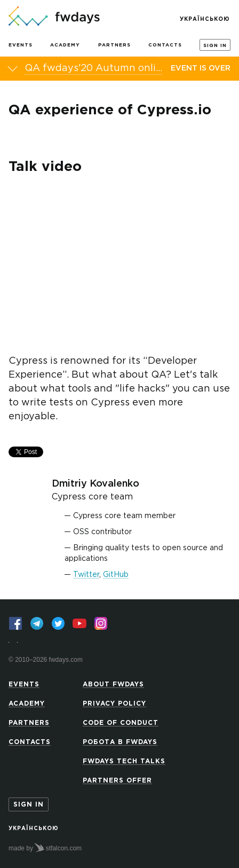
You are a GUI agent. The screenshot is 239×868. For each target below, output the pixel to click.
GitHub (116, 575)
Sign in (215, 45)
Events (21, 45)
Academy (65, 45)
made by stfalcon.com (45, 848)
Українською (205, 19)
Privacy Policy (114, 704)
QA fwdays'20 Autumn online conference (93, 68)
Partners (114, 45)
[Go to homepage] (54, 17)
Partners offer (117, 781)
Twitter (86, 575)
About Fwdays (113, 685)
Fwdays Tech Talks (124, 761)
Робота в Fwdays (120, 742)
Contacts (165, 45)
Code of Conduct (121, 723)
